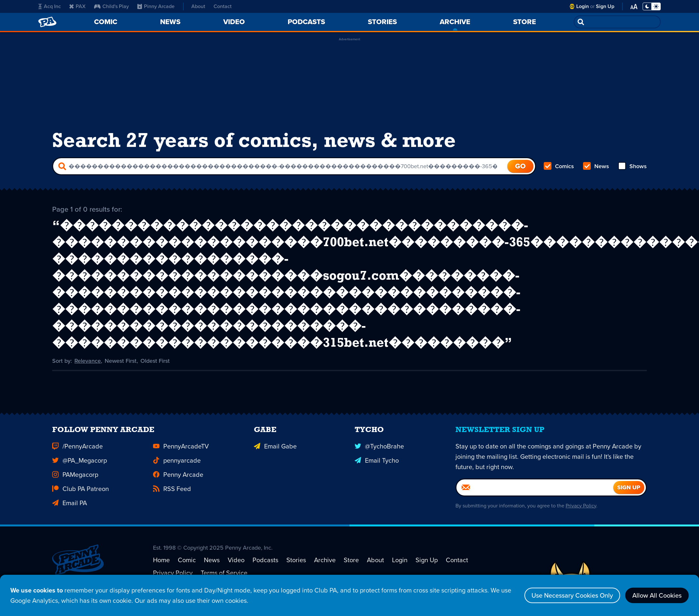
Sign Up (605, 6)
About (198, 6)
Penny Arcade (178, 483)
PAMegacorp (75, 483)
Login (583, 6)
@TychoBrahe (379, 454)
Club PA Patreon (81, 497)
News (596, 166)
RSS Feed (172, 497)
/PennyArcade (77, 454)
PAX (77, 6)
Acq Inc (50, 6)
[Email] (535, 496)
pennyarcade (177, 468)
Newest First (121, 361)
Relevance (88, 361)
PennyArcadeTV (181, 454)
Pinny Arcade (156, 6)
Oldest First (155, 361)
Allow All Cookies (657, 595)
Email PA (70, 511)
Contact (223, 6)
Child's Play (111, 6)
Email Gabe (275, 454)
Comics (559, 166)
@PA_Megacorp (80, 468)
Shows (632, 166)
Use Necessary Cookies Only (572, 595)
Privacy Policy (581, 514)
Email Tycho (377, 468)
